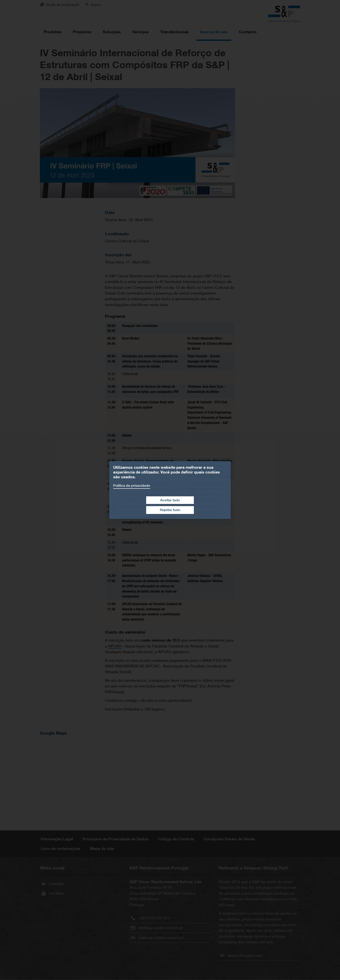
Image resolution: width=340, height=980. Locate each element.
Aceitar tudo (170, 500)
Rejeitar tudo (170, 510)
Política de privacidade (132, 486)
